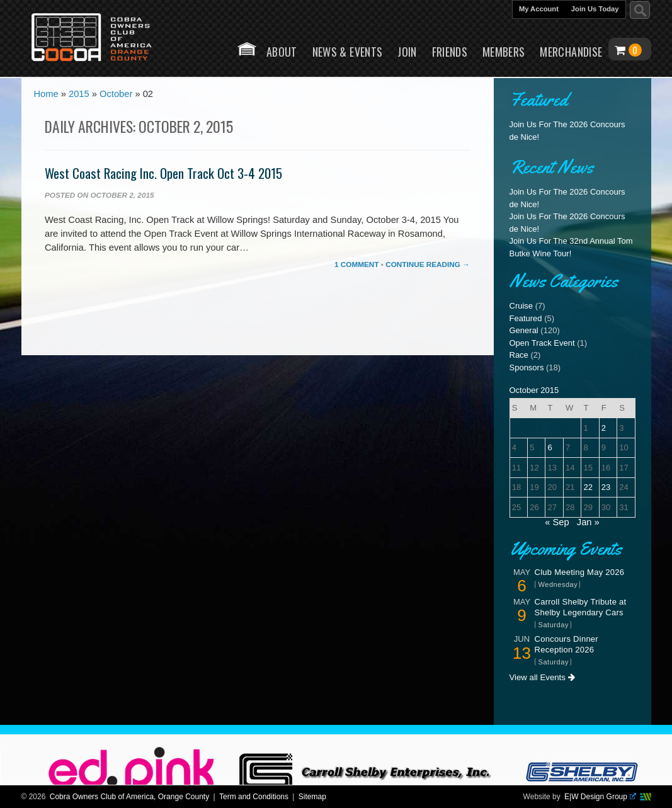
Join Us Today (595, 9)
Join (407, 52)
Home (247, 49)
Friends (450, 52)
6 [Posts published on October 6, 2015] (550, 447)
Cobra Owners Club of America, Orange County (129, 797)
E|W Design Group (600, 797)
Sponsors (527, 367)
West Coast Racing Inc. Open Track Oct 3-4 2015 (163, 173)
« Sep (557, 522)
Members (504, 52)
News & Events (348, 52)
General (524, 330)
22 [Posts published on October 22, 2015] (588, 487)
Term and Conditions (254, 797)
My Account (539, 9)
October (116, 95)
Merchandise (571, 52)
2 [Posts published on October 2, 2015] (604, 428)
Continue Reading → (428, 264)
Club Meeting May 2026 (580, 572)
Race (519, 355)
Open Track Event (542, 343)
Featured (526, 318)
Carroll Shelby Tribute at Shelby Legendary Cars (581, 607)
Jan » (588, 522)
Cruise (521, 306)
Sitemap (312, 797)
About (282, 52)
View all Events (542, 677)
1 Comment (357, 264)
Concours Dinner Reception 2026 (567, 644)
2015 (79, 95)
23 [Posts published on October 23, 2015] (606, 487)
